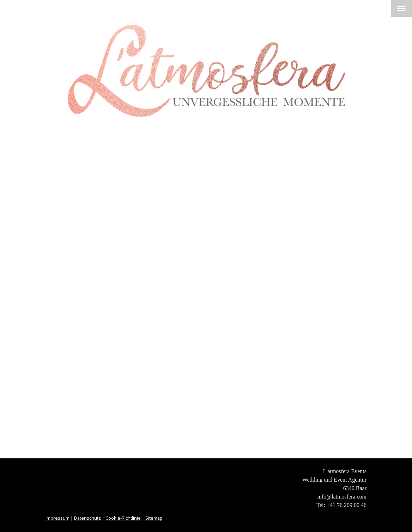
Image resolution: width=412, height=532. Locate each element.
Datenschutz (87, 518)
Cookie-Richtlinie (123, 518)
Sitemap (154, 518)
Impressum (57, 518)
